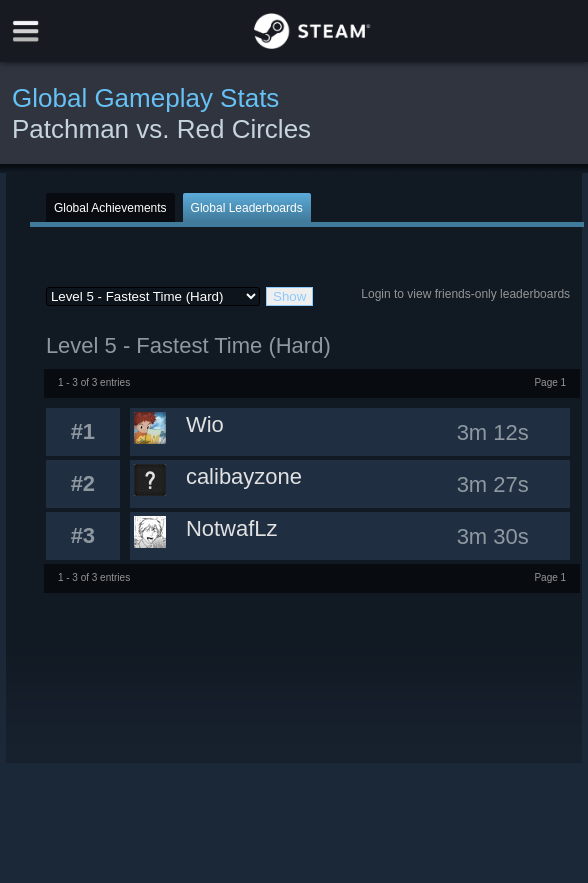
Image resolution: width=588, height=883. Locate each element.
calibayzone (244, 476)
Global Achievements (110, 208)
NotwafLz (232, 528)
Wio (205, 424)
